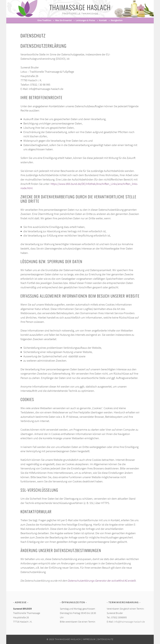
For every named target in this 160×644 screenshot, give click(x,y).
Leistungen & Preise (85, 20)
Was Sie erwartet (63, 20)
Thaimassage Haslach (80, 7)
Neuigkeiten (117, 20)
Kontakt (103, 20)
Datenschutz (105, 639)
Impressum (89, 639)
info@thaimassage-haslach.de (129, 622)
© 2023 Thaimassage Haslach (64, 639)
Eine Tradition (44, 20)
